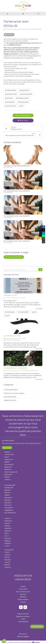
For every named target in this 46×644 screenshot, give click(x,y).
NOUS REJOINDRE (10, 397)
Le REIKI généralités (10, 390)
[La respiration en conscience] (23, 358)
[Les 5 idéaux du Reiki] (23, 326)
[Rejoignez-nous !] (23, 286)
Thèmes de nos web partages (14, 393)
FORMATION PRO (10, 400)
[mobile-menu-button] (38, 14)
